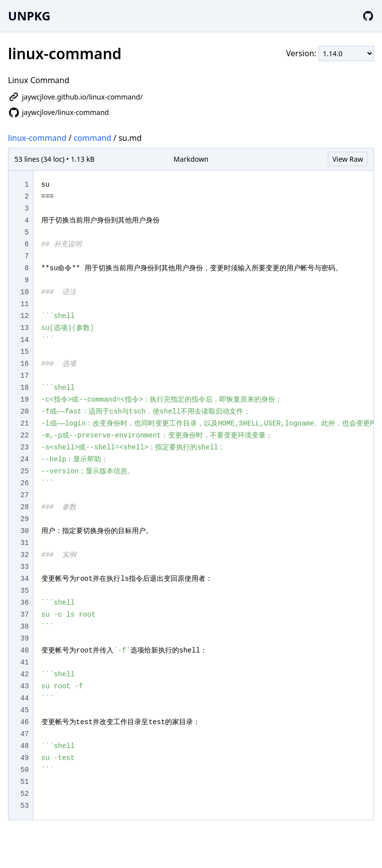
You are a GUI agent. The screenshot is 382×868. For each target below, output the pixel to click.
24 (25, 459)
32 (25, 555)
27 (25, 495)
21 (25, 424)
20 (25, 412)
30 (25, 531)
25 (25, 471)
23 (25, 447)
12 (25, 316)
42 (25, 674)
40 (25, 651)
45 (25, 710)
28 (25, 507)
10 (25, 292)
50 (25, 770)
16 (25, 364)
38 (25, 627)
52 (25, 794)
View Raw (348, 159)
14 (25, 340)
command (93, 138)
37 (25, 615)
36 (25, 603)
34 (25, 579)
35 (25, 591)
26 (25, 483)
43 (25, 686)
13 (25, 328)
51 (25, 782)
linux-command (37, 138)
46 (25, 722)
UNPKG (29, 16)
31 (25, 543)
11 (25, 304)
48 (25, 746)
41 (25, 662)
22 (25, 435)
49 (25, 758)
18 (25, 388)
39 (25, 639)
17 (25, 376)
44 (25, 698)
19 (25, 400)
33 (25, 567)
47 (25, 734)
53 (25, 806)
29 (25, 519)
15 (25, 352)
